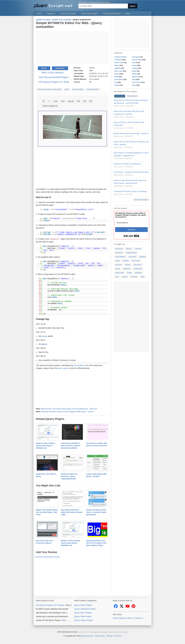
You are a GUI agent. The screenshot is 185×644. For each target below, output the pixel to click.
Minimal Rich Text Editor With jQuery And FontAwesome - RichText (69, 409)
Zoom (134, 85)
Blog (127, 14)
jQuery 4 (129, 249)
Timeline (125, 277)
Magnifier (143, 257)
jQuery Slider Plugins (83, 605)
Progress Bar (138, 269)
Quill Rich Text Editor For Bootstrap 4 (127, 164)
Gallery (117, 65)
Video (143, 277)
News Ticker (136, 261)
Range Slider (120, 273)
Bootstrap (119, 265)
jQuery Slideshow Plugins (85, 609)
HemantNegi (79, 365)
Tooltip (117, 85)
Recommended (132, 96)
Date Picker (132, 257)
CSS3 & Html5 (119, 63)
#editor (67, 89)
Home (39, 14)
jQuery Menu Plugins (83, 613)
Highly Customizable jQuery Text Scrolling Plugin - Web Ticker (47, 512)
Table (134, 80)
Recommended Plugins (112, 14)
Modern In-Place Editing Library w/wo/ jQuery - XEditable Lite (45, 445)
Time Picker (138, 265)
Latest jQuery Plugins (68, 14)
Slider (116, 77)
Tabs (117, 277)
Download (60, 68)
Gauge (129, 273)
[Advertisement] (72, 48)
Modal (117, 261)
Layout (134, 65)
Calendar (126, 261)
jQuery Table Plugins (83, 616)
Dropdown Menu (131, 253)
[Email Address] (131, 223)
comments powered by (47, 557)
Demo (44, 68)
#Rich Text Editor (78, 89)
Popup (118, 269)
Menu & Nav (118, 71)
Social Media (119, 80)
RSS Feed (118, 636)
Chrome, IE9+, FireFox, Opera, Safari (49, 89)
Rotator (135, 74)
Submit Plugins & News (123, 618)
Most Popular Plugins (90, 14)
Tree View (134, 277)
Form (134, 63)
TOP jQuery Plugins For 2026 (54, 82)
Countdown (119, 253)
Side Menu (138, 273)
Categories (51, 14)
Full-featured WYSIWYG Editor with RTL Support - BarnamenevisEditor (71, 445)
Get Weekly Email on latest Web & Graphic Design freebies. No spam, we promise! (131, 215)
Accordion (136, 57)
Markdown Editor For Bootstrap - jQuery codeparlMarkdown (69, 476)
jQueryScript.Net (87, 636)
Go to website (94, 79)
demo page (63, 368)
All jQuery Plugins (120, 57)
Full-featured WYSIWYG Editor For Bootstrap (130, 191)
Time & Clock (137, 82)
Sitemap (109, 636)
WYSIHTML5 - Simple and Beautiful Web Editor (131, 172)
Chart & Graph (137, 60)
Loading (135, 68)
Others (117, 74)
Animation (118, 60)
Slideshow (136, 77)
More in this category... (54, 72)
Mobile (134, 71)
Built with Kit (131, 236)
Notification (127, 269)
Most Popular (120, 96)
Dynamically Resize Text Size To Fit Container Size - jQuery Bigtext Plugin (97, 543)
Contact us (139, 618)
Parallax (128, 265)
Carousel (138, 249)
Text (116, 82)
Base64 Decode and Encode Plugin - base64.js (131, 133)
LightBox (117, 68)
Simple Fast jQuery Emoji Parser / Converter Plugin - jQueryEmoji (97, 512)
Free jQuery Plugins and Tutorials (54, 5)
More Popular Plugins (141, 200)
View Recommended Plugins (54, 77)
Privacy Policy (100, 636)
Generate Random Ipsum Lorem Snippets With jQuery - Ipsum (67, 411)
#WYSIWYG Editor (93, 89)
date (45, 344)
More (64, 620)
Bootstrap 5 (119, 249)
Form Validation (120, 257)
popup (44, 336)
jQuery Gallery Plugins (84, 620)
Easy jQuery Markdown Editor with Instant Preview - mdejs (72, 512)
